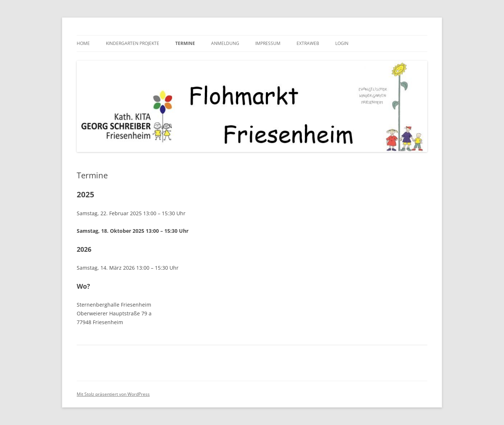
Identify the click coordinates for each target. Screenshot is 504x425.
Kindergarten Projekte (133, 43)
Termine (185, 43)
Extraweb (308, 43)
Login (342, 43)
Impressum (268, 43)
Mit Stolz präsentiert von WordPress (113, 394)
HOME (83, 43)
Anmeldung (225, 43)
